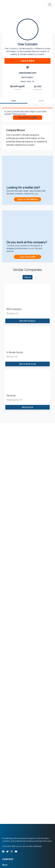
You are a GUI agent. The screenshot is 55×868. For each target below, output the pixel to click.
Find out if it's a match (28, 118)
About (5, 865)
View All (27, 277)
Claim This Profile (27, 257)
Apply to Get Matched (27, 199)
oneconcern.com (27, 73)
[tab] (13, 4)
